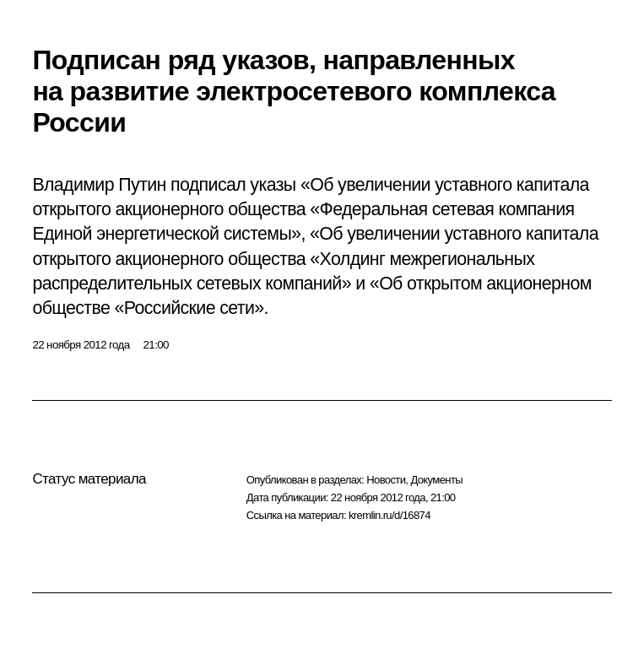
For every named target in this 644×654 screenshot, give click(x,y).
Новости (386, 480)
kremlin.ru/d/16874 (390, 515)
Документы (436, 480)
